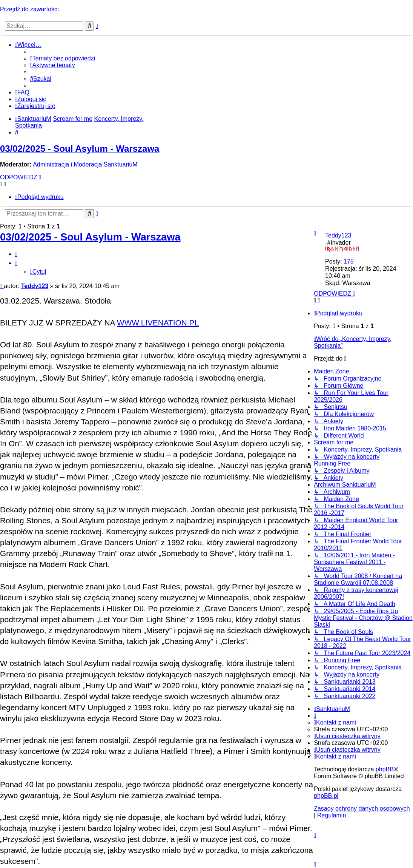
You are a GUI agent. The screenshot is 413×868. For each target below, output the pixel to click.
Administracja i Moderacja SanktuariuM (85, 164)
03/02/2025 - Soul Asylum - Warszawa (80, 149)
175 (349, 261)
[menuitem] (63, 58)
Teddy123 (338, 235)
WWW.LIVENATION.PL (158, 323)
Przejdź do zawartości (29, 9)
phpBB (385, 769)
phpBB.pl (326, 796)
